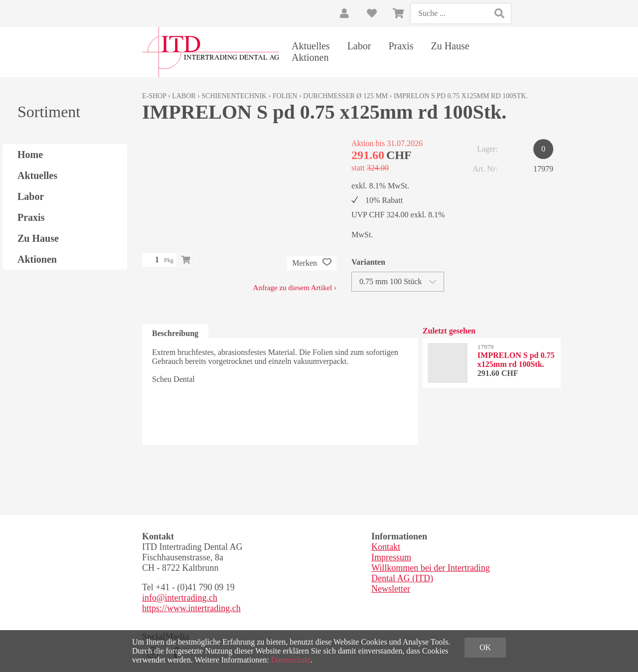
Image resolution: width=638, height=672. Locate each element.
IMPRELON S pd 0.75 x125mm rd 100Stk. (461, 96)
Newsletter (391, 589)
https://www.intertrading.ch (191, 608)
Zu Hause (450, 46)
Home (30, 155)
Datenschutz (291, 660)
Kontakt (386, 547)
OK (485, 647)
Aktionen (310, 57)
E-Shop (154, 96)
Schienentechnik (234, 96)
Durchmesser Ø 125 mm (345, 96)
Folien (285, 96)
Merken (312, 263)
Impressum (391, 557)
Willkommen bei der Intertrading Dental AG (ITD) (431, 573)
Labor (359, 46)
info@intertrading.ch (180, 598)
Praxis (401, 46)
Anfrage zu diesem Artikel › (295, 288)
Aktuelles (311, 46)
